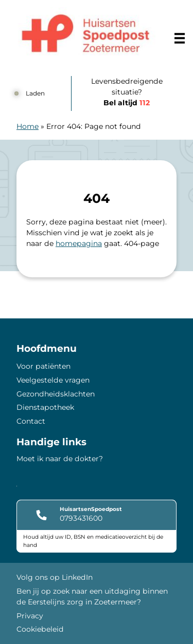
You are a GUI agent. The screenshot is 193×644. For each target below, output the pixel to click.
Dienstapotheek (45, 407)
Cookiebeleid (40, 629)
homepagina (79, 243)
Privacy (30, 616)
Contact (31, 421)
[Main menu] (180, 38)
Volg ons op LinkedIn (55, 577)
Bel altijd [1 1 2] (127, 103)
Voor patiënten (43, 366)
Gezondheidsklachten (56, 394)
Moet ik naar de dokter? (60, 459)
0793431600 (81, 518)
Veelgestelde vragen (53, 380)
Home (28, 126)
